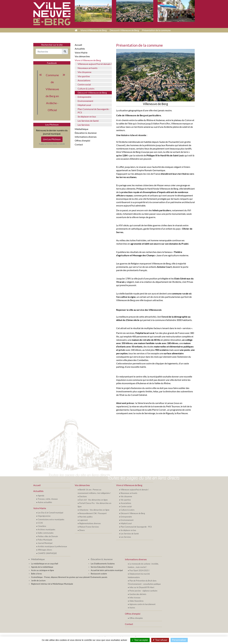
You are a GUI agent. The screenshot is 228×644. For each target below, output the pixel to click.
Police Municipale (45, 540)
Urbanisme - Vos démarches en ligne (94, 510)
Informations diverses (86, 137)
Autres (132, 608)
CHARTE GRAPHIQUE (47, 553)
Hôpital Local (84, 105)
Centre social (84, 84)
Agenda (41, 496)
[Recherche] (49, 51)
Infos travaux (135, 598)
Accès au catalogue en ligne (43, 570)
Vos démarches (82, 56)
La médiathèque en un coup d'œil (45, 564)
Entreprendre (84, 97)
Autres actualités (45, 502)
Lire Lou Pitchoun (52, 139)
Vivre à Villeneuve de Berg (94, 30)
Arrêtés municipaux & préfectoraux (52, 546)
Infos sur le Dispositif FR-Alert (142, 587)
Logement (83, 520)
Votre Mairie (81, 53)
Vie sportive (84, 76)
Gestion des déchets (138, 594)
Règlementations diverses (90, 523)
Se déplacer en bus (87, 116)
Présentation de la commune (156, 30)
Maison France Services (89, 527)
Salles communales (46, 533)
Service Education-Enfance (102, 567)
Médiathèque (82, 129)
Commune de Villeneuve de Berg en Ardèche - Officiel (52, 92)
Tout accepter (140, 640)
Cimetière (42, 526)
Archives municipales (47, 530)
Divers (82, 530)
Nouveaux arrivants (88, 68)
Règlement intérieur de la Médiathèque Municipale (52, 584)
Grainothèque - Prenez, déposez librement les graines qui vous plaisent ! (61, 577)
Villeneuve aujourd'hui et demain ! (95, 64)
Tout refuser (160, 640)
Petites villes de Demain (48, 536)
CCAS (40, 523)
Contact (79, 144)
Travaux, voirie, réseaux (48, 499)
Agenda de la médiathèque (42, 567)
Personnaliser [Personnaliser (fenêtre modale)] (179, 640)
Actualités (80, 49)
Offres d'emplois (136, 618)
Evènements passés (99, 577)
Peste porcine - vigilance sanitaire (143, 591)
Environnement (85, 101)
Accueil (78, 45)
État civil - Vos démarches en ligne (93, 500)
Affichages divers (45, 550)
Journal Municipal (45, 543)
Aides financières (136, 601)
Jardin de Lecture (38, 580)
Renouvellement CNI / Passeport (93, 513)
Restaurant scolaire (99, 574)
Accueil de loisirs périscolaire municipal (107, 570)
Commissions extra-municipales (51, 519)
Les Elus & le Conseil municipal (50, 513)
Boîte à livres (36, 574)
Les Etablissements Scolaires (103, 564)
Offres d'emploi (82, 140)
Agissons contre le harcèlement (142, 604)
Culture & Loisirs (86, 88)
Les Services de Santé (88, 121)
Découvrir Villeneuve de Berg (124, 30)
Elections (83, 496)
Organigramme (44, 516)
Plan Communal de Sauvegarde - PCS (94, 111)
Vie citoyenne (84, 72)
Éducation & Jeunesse (86, 133)
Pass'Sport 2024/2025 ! (140, 570)
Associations (84, 80)
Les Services (84, 125)
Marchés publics (86, 517)
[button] (65, 51)
